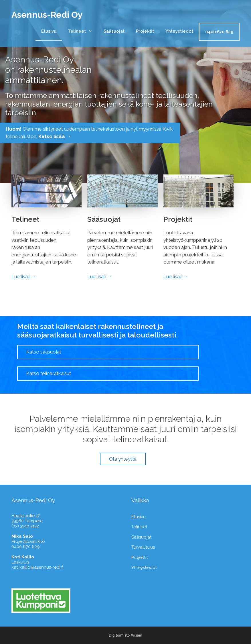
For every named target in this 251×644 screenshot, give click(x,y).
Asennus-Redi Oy (47, 15)
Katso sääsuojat (44, 352)
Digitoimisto (119, 635)
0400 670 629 (219, 32)
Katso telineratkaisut (49, 373)
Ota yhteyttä (123, 459)
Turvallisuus (143, 547)
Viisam (137, 635)
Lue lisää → (24, 276)
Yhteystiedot (179, 31)
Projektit (145, 31)
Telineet (83, 31)
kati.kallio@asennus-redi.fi (37, 567)
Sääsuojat (114, 31)
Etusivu (49, 31)
